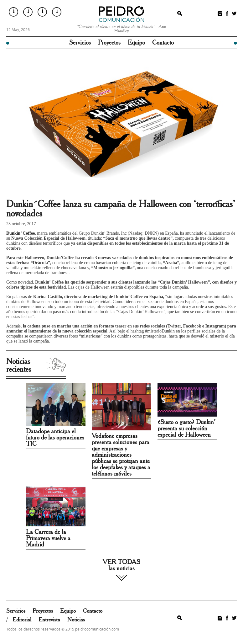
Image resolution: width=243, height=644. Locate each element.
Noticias (76, 620)
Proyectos (109, 43)
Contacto (163, 43)
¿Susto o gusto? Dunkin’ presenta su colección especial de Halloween (186, 428)
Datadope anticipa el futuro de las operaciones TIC (55, 438)
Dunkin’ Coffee (21, 233)
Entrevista (49, 620)
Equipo (136, 43)
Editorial (22, 620)
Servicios (80, 43)
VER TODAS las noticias (121, 565)
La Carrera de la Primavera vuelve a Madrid (48, 538)
